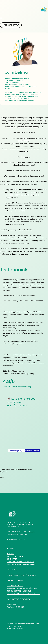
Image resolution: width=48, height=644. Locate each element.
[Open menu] (1, 18)
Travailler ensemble (15, 607)
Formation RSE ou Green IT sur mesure (23, 594)
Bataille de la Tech (15, 556)
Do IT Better (12, 559)
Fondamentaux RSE (15, 586)
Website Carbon (32, 451)
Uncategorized (27, 469)
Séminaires (11, 604)
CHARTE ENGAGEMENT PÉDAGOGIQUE (22, 575)
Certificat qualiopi (15, 580)
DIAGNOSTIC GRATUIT (11, 25)
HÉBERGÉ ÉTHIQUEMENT (15, 628)
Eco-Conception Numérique (19, 591)
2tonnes (10, 554)
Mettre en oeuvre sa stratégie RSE (22, 588)
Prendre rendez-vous (17, 540)
